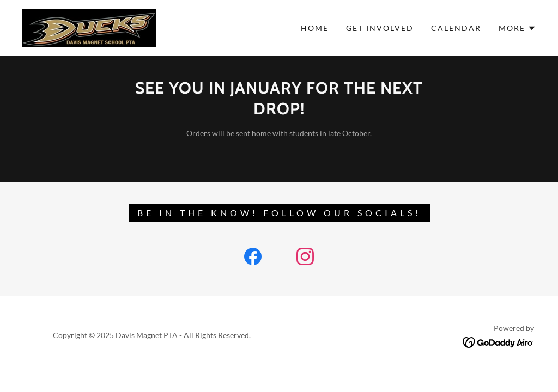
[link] (89, 27)
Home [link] (315, 28)
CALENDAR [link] (456, 28)
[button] (517, 28)
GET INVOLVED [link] (380, 28)
